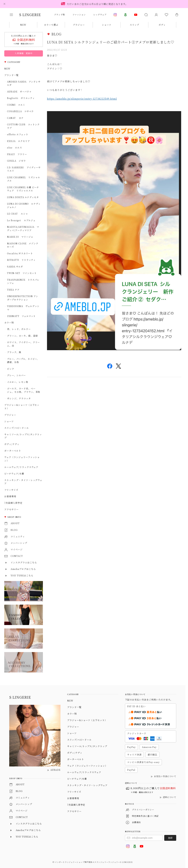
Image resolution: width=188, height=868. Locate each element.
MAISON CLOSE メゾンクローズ (23, 245)
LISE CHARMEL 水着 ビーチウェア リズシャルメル (23, 189)
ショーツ (107, 25)
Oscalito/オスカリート (20, 253)
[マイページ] (156, 15)
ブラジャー (79, 25)
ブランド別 (60, 14)
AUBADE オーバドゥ (19, 92)
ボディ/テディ (12, 444)
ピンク (11, 369)
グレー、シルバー (16, 375)
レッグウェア (100, 14)
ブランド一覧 (11, 75)
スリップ (134, 25)
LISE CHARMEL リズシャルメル (24, 179)
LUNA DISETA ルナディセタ (23, 197)
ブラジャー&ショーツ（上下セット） (22, 407)
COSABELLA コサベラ (20, 111)
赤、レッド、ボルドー (19, 329)
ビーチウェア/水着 (14, 474)
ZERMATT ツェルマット (21, 316)
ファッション (79, 14)
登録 (170, 838)
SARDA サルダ (15, 267)
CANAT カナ (15, 118)
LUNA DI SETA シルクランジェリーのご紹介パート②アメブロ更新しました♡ (111, 42)
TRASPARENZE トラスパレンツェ (23, 281)
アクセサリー (11, 509)
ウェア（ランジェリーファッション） (22, 459)
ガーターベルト (13, 451)
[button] (14, 15)
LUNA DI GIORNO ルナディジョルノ (24, 205)
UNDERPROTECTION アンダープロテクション (23, 298)
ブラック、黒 (14, 352)
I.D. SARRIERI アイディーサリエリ (24, 169)
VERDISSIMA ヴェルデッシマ (23, 308)
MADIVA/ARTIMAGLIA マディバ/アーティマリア (23, 229)
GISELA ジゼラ (16, 161)
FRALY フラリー (17, 154)
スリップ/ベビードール (17, 428)
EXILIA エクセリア (18, 141)
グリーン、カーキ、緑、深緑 (22, 336)
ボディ (162, 25)
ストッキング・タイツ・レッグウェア (23, 482)
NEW (23, 25)
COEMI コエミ (17, 105)
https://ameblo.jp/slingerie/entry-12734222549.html (82, 99)
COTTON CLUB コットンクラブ (23, 126)
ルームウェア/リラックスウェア (21, 467)
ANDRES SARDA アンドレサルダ (24, 83)
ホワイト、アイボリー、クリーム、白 (23, 344)
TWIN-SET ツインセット (22, 273)
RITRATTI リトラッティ (21, 260)
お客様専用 (10, 496)
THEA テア (13, 290)
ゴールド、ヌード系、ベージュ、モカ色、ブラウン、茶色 (24, 390)
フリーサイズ (11, 490)
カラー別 (9, 323)
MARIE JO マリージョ (20, 237)
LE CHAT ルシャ (19, 214)
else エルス (15, 148)
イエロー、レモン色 (18, 382)
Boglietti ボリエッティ (21, 98)
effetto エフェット (18, 134)
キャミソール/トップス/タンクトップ (23, 436)
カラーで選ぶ (51, 25)
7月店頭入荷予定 (15, 503)
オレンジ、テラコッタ (19, 398)
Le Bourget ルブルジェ (21, 220)
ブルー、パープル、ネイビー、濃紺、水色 (23, 361)
